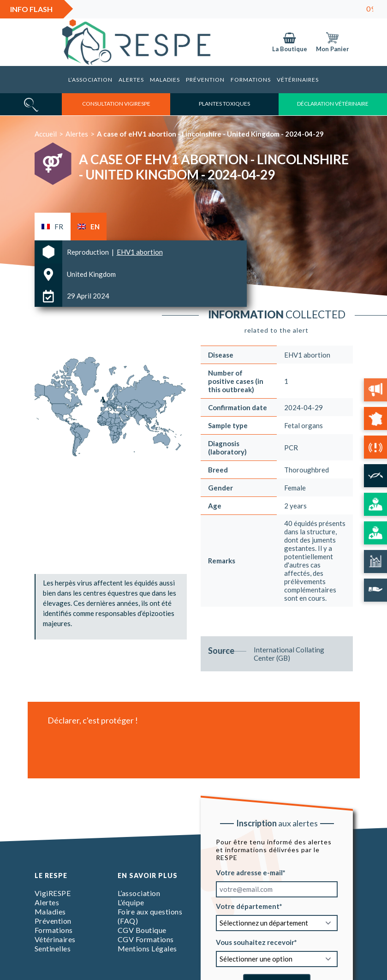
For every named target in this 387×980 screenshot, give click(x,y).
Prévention (205, 80)
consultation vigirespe (116, 104)
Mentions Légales (147, 948)
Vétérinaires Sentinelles (55, 944)
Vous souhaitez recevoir (255, 942)
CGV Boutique (142, 930)
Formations (251, 80)
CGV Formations (146, 939)
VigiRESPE (53, 893)
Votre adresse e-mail (249, 872)
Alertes (131, 80)
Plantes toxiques (224, 104)
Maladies (165, 80)
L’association (90, 80)
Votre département (248, 906)
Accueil (46, 134)
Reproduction (89, 252)
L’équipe (131, 902)
